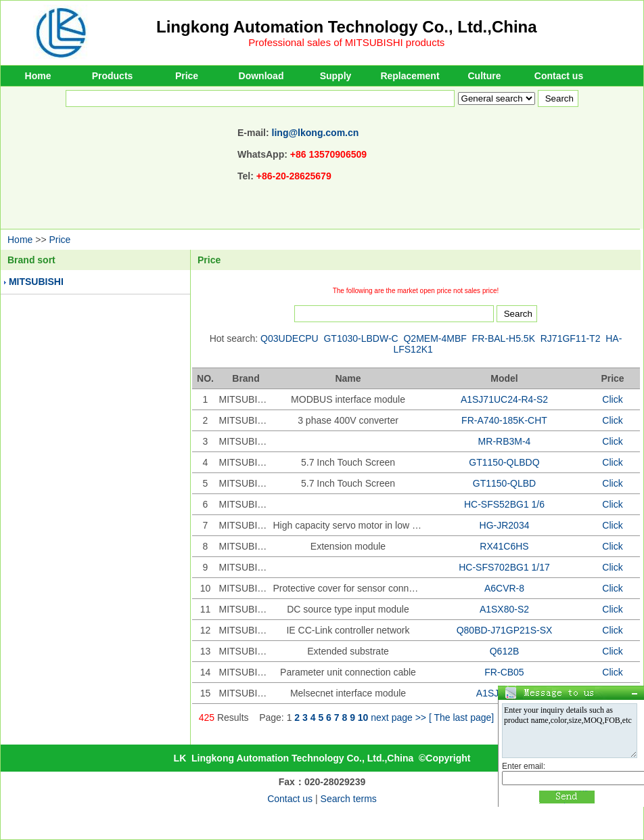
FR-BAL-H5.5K (504, 338)
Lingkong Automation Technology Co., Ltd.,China (347, 27)
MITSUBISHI (36, 282)
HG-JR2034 (505, 525)
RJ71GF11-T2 (571, 338)
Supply (336, 76)
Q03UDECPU (290, 338)
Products (113, 76)
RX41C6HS (504, 546)
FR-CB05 (504, 672)
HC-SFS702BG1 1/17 (504, 567)
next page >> (398, 717)
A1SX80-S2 (504, 609)
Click (612, 399)
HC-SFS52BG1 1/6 (504, 504)
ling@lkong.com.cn (316, 133)
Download (261, 76)
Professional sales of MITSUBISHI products (346, 42)
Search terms (349, 799)
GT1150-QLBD (504, 483)
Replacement (410, 76)
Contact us (559, 76)
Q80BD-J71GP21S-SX (505, 630)
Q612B (505, 651)
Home (38, 76)
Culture (485, 76)
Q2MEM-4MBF (435, 338)
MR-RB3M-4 (505, 441)
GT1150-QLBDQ (504, 462)
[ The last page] (461, 717)
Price (187, 76)
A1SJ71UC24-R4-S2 (504, 399)
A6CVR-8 (504, 588)
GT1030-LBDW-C (361, 338)
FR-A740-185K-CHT (504, 420)
